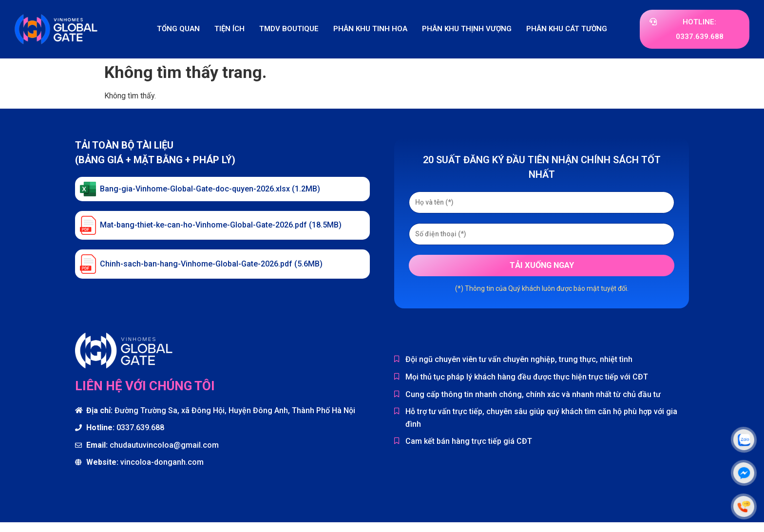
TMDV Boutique (289, 29)
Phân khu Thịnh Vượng (467, 29)
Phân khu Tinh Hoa (370, 29)
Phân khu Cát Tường (567, 29)
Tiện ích (229, 29)
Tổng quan (178, 29)
